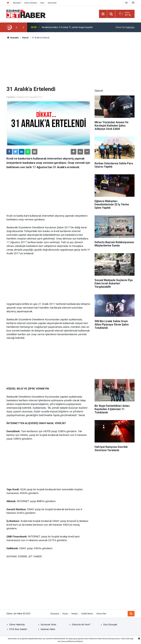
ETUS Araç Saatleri (18, 629)
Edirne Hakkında (17, 625)
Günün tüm (125, 27)
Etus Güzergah (110, 625)
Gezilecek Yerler (48, 625)
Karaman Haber (48, 629)
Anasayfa (55, 614)
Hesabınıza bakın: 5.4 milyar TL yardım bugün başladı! (67, 27)
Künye (65, 614)
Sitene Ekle (52, 3)
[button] (74, 152)
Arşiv (42, 3)
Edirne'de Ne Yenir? (81, 625)
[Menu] (103, 14)
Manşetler (17, 3)
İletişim (75, 614)
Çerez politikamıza (68, 641)
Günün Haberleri (31, 3)
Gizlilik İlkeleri (87, 614)
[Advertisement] (70, 63)
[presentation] (16, 27)
